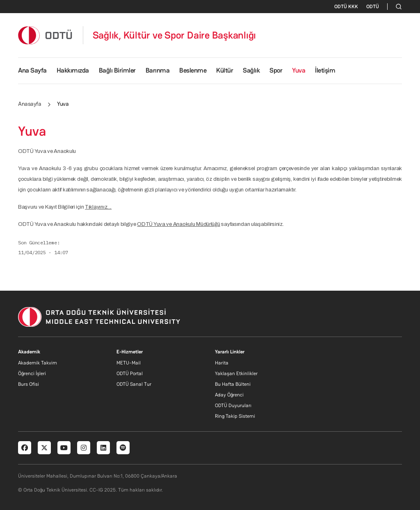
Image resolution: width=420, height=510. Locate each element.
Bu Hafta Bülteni (233, 384)
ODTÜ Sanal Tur (134, 384)
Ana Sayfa (32, 70)
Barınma (158, 70)
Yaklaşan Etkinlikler (236, 373)
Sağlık (251, 70)
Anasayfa (30, 104)
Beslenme (193, 70)
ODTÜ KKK (346, 7)
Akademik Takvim (38, 363)
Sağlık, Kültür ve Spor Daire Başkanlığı (175, 35)
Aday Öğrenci (229, 395)
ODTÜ (373, 7)
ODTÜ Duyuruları (233, 405)
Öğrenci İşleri (32, 373)
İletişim (325, 70)
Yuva (299, 70)
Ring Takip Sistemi (235, 416)
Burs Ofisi (29, 384)
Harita (222, 363)
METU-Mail (129, 363)
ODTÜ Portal (130, 373)
